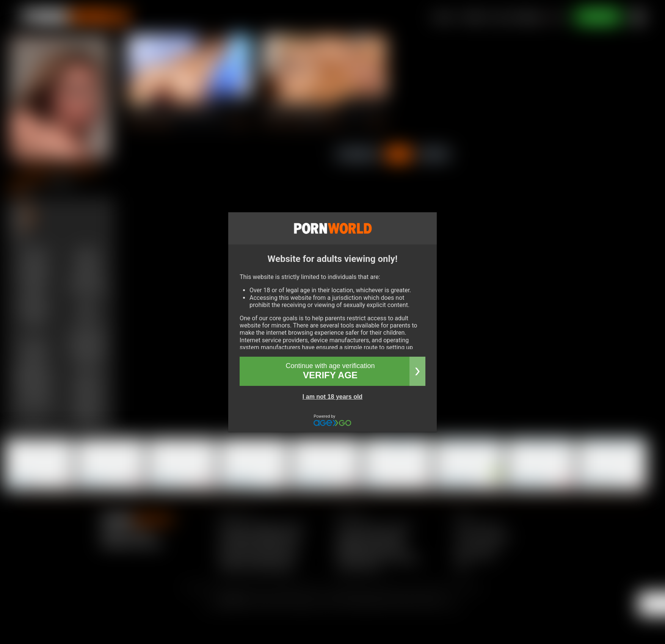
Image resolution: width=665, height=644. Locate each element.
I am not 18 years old (332, 397)
